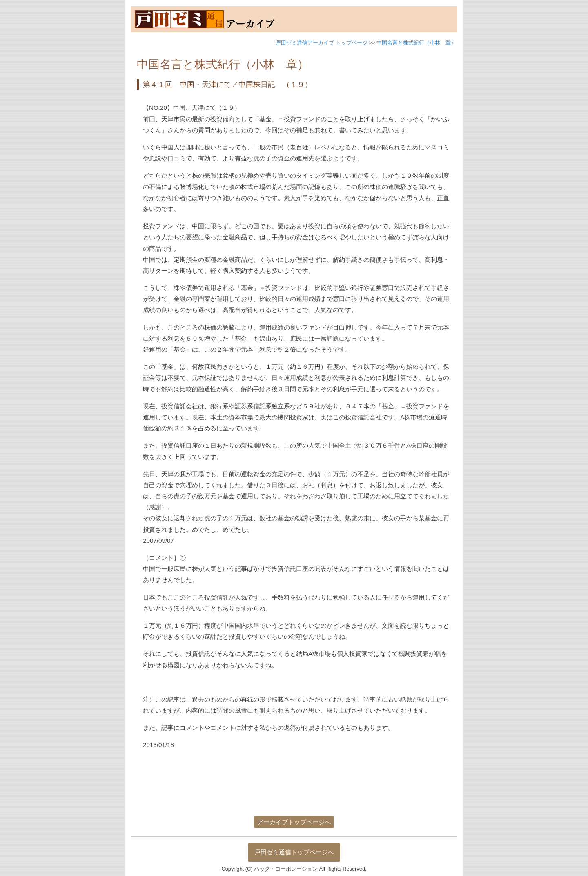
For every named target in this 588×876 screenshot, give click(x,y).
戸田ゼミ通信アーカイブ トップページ (322, 43)
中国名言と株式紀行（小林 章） (416, 43)
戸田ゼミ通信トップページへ (294, 852)
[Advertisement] (294, 787)
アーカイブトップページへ (294, 822)
